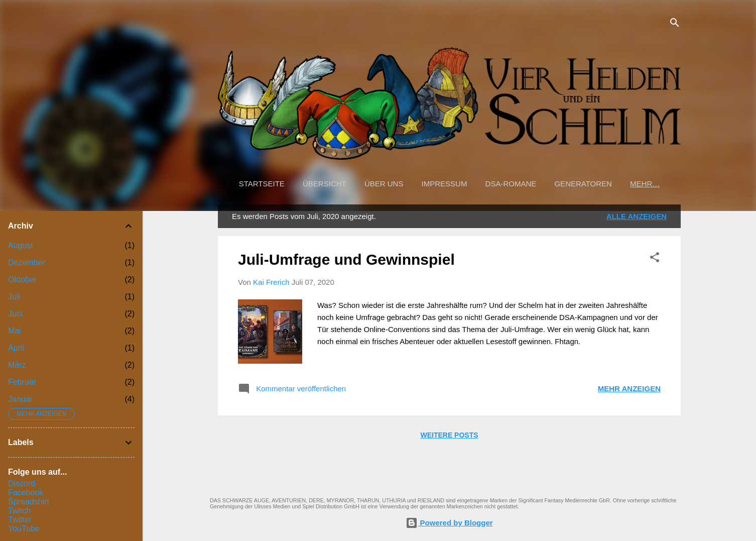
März (17, 365)
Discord (22, 483)
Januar (20, 399)
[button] (655, 258)
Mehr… (645, 184)
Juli (14, 297)
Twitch (19, 511)
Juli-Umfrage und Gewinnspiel (346, 259)
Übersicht (325, 184)
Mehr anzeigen (629, 389)
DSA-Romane (511, 184)
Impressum (445, 184)
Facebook (26, 493)
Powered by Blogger (449, 523)
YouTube (24, 529)
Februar (22, 382)
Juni (15, 314)
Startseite (262, 184)
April (16, 348)
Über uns (384, 184)
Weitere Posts (449, 435)
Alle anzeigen (637, 216)
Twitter (20, 520)
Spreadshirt (29, 502)
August (21, 245)
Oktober (22, 280)
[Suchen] (675, 23)
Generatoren (583, 184)
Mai (15, 331)
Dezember (27, 262)
